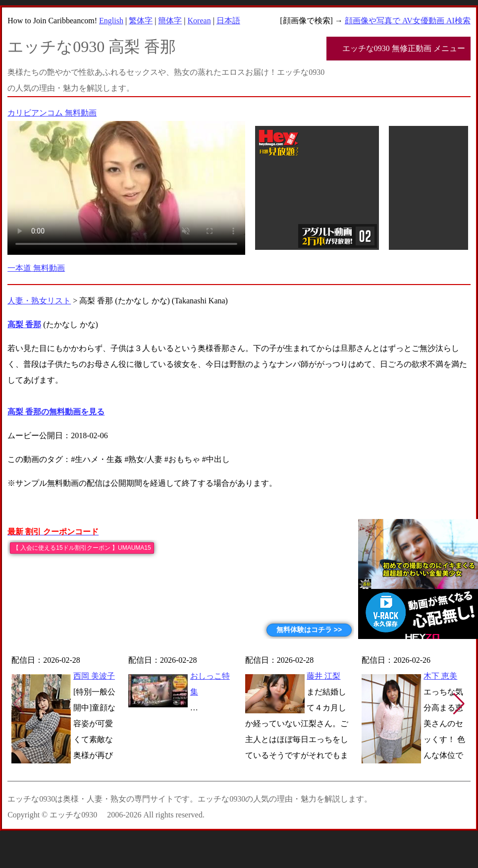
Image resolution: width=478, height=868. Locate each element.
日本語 (228, 21)
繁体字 (141, 21)
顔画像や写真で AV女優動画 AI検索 (408, 21)
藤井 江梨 (323, 676)
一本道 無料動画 (36, 268)
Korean (199, 21)
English (111, 21)
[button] (459, 704)
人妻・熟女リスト (39, 301)
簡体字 (170, 21)
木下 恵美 (440, 676)
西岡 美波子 (94, 676)
